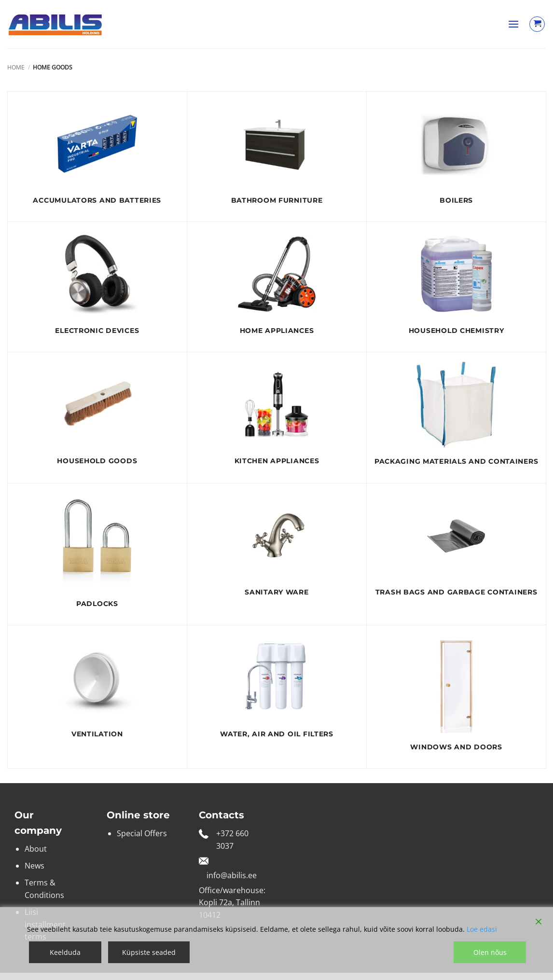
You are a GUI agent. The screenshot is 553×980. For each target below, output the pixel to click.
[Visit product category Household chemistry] (456, 287)
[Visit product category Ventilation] (97, 690)
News (35, 866)
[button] (513, 24)
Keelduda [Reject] (65, 952)
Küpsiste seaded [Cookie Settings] (149, 952)
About (36, 849)
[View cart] (537, 24)
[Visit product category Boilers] (456, 157)
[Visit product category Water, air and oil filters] (277, 690)
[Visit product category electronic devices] (97, 287)
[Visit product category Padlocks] (97, 554)
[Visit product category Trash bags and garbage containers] (456, 548)
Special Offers (142, 833)
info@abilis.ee (232, 875)
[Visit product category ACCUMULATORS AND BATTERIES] (97, 157)
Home (16, 67)
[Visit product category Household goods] (97, 417)
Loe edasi (482, 929)
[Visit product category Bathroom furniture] (277, 157)
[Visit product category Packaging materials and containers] (456, 417)
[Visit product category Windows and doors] (456, 697)
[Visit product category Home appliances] (277, 287)
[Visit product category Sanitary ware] (277, 548)
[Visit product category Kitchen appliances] (277, 417)
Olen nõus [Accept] (490, 952)
